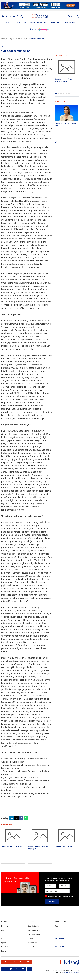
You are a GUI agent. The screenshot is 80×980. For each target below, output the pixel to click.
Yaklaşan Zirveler (34, 930)
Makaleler (42, 23)
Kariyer (4, 951)
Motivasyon (32, 943)
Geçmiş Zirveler (34, 934)
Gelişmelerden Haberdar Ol (17, 962)
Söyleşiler (32, 947)
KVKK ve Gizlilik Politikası (71, 972)
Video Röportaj (60, 922)
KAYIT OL (52, 901)
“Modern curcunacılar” (64, 846)
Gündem (31, 23)
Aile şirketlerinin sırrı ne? (12, 846)
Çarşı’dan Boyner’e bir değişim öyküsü (63, 80)
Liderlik (31, 938)
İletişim (4, 930)
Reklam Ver (70, 23)
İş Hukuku (5, 947)
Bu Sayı (31, 922)
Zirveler (19, 23)
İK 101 (60, 23)
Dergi (8, 23)
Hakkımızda (6, 922)
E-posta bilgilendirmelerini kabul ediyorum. (60, 896)
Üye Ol (33, 29)
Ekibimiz (4, 926)
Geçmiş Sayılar (34, 926)
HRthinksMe (60, 947)
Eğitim (4, 943)
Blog (53, 23)
